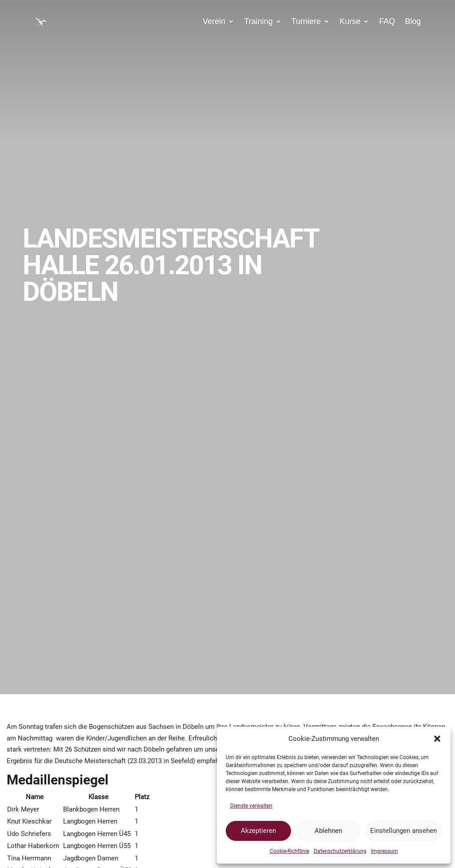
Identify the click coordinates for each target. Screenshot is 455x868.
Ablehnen (328, 831)
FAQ (387, 21)
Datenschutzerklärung (340, 851)
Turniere (306, 21)
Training (258, 21)
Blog (413, 21)
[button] (437, 739)
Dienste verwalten (251, 806)
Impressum (385, 851)
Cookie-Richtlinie (289, 851)
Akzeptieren (258, 831)
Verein (214, 21)
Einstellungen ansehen (403, 831)
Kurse (350, 21)
